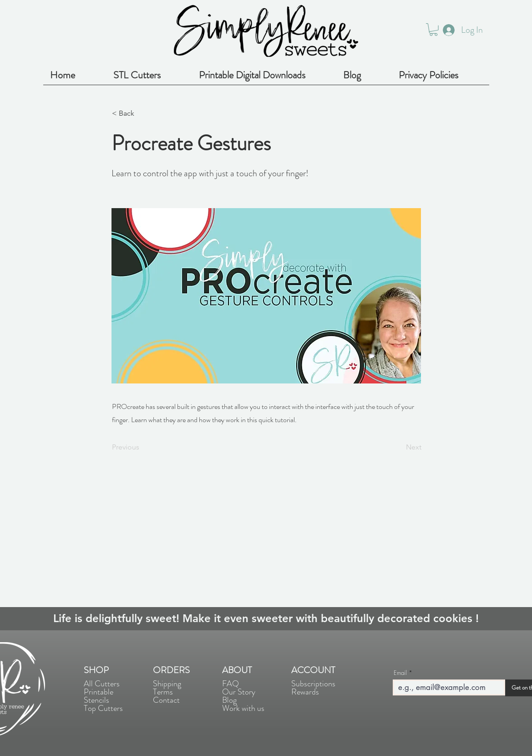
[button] (433, 30)
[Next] (399, 448)
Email (400, 673)
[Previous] (142, 448)
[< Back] (142, 113)
